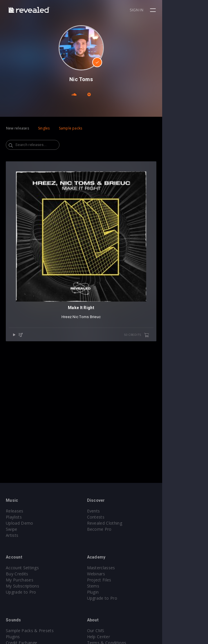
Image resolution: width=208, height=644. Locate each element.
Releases (15, 511)
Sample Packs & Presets (30, 631)
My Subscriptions (22, 586)
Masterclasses (124, 568)
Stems (116, 586)
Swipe (12, 529)
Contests (119, 517)
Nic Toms (104, 363)
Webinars (119, 574)
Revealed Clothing (127, 523)
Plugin (116, 592)
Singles (44, 128)
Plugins (13, 637)
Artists (12, 535)
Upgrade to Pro (21, 592)
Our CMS (119, 631)
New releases (18, 128)
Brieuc (118, 363)
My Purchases (20, 580)
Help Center (122, 637)
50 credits (182, 381)
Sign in (182, 10)
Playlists (14, 517)
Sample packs (71, 128)
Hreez (89, 363)
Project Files (122, 580)
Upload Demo (20, 523)
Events (116, 511)
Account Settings (22, 568)
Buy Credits (17, 574)
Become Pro (122, 529)
